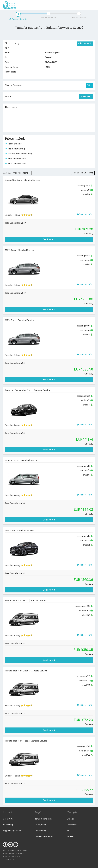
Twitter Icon (10, 845)
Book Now (49, 239)
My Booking (8, 825)
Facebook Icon (5, 845)
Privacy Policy (41, 825)
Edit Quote (85, 43)
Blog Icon (16, 845)
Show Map (86, 96)
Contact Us (8, 819)
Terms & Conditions (43, 819)
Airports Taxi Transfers (18, 851)
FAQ (69, 831)
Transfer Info (84, 214)
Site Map (71, 819)
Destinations (72, 825)
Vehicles (70, 837)
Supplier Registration (12, 831)
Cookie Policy (41, 831)
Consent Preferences (44, 837)
